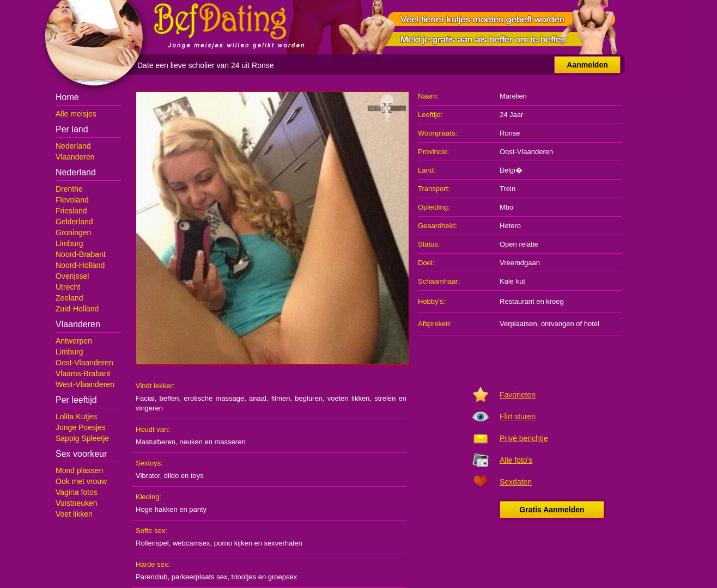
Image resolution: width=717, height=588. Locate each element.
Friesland (71, 211)
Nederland (73, 146)
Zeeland (69, 298)
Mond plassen (79, 470)
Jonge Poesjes (81, 427)
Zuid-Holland (77, 309)
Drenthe (69, 189)
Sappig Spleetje (82, 438)
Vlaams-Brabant (83, 373)
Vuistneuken (77, 503)
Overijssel (72, 276)
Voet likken (74, 514)
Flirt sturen (518, 416)
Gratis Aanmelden (552, 510)
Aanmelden (587, 65)
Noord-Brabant (81, 254)
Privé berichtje (524, 438)
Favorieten (518, 395)
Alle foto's (516, 460)
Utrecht (68, 287)
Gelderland (74, 222)
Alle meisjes (76, 114)
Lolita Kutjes (76, 416)
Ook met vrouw (81, 481)
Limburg (69, 243)
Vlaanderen (75, 157)
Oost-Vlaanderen (84, 363)
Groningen (73, 232)
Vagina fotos (77, 492)
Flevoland (72, 200)
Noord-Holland (80, 265)
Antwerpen (74, 341)
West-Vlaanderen (85, 384)
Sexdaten (516, 482)
